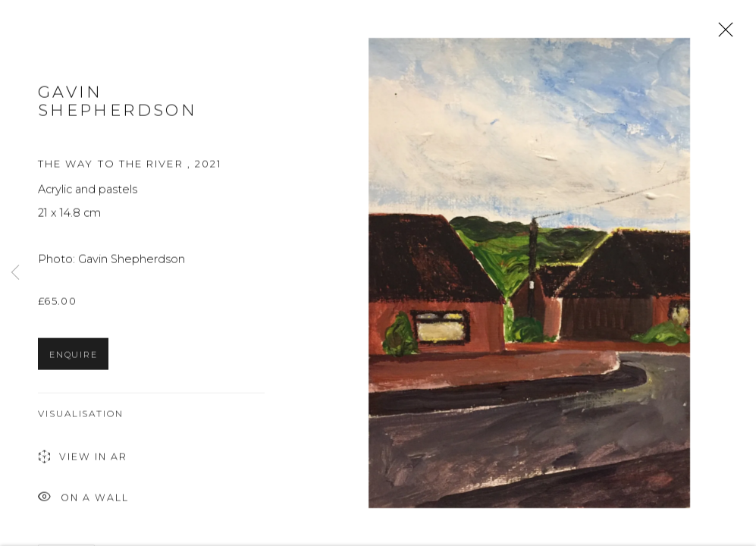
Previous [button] (15, 273)
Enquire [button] (73, 360)
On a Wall (83, 504)
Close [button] (722, 34)
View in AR (83, 464)
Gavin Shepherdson (118, 107)
